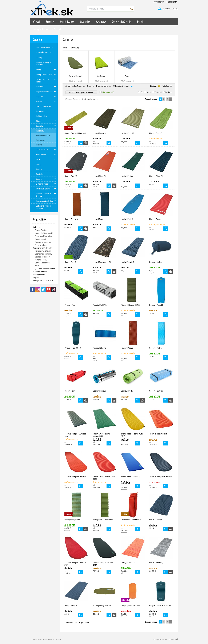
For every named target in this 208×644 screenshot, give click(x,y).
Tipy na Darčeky (41, 230)
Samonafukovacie (76, 76)
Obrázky (153, 86)
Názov (80, 86)
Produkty (50, 22)
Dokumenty (101, 22)
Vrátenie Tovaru (41, 260)
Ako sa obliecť (40, 239)
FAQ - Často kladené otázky (43, 269)
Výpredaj (158, 92)
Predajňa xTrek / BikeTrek (43, 281)
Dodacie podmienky (42, 257)
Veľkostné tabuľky (39, 272)
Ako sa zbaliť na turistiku (44, 233)
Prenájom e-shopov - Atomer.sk (165, 640)
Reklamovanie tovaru (43, 251)
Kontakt (141, 22)
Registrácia (172, 2)
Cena (89, 86)
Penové (128, 76)
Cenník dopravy (67, 22)
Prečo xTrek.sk (41, 245)
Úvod (65, 48)
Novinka (168, 92)
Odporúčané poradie (121, 86)
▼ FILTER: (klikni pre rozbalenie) (81, 92)
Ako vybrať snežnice (43, 242)
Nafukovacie (102, 76)
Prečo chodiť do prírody (44, 236)
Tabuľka (165, 86)
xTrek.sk (37, 22)
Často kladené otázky (121, 22)
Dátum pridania (102, 86)
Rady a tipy (85, 22)
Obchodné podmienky (43, 254)
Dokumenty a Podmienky (42, 248)
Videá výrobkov (39, 275)
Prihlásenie (159, 2)
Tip (142, 92)
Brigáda (35, 278)
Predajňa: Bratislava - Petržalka (48, 29)
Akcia (149, 92)
